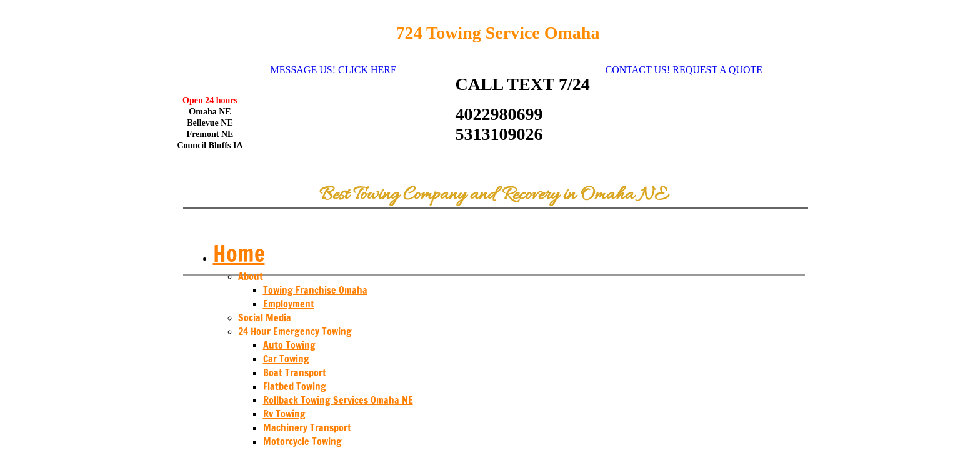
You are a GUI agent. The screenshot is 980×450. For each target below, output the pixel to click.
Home (239, 253)
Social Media (265, 317)
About (251, 276)
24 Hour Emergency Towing (295, 331)
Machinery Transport (307, 427)
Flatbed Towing (295, 386)
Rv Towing (284, 414)
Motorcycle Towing (302, 441)
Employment (289, 304)
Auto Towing (289, 345)
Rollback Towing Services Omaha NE (338, 400)
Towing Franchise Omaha (315, 290)
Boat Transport (295, 372)
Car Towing (286, 359)
